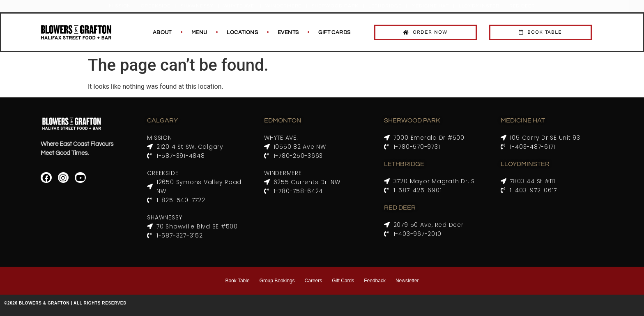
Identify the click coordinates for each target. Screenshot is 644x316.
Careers (314, 281)
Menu (199, 32)
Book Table (237, 281)
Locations (242, 32)
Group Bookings (277, 281)
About (162, 32)
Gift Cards (334, 32)
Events (288, 32)
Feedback (375, 281)
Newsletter (407, 281)
